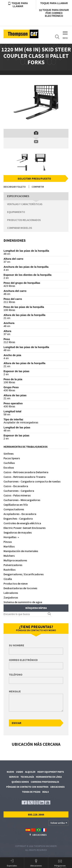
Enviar (17, 723)
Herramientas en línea (49, 777)
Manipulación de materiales (21, 551)
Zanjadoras (11, 597)
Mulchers (9, 556)
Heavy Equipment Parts (51, 772)
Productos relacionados (24, 220)
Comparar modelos (20, 228)
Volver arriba (58, 823)
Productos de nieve (16, 583)
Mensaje (15, 691)
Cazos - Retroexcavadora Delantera (26, 472)
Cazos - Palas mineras (17, 495)
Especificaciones (18, 196)
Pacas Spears (12, 458)
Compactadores (14, 509)
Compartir (38, 187)
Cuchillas (9, 463)
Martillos (9, 546)
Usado (20, 772)
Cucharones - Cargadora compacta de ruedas (32, 481)
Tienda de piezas (31, 792)
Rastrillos (10, 570)
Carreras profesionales (45, 782)
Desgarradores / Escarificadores (24, 574)
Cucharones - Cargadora (19, 491)
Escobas (9, 467)
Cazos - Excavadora (16, 486)
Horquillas (10, 537)
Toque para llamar (18, 5)
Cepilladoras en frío (16, 505)
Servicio (14, 777)
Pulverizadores (13, 565)
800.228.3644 (36, 814)
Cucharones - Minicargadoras (22, 500)
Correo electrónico (23, 660)
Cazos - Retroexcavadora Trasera (25, 477)
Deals (46, 792)
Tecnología (27, 777)
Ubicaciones (57, 787)
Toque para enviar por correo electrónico (54, 13)
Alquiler (30, 772)
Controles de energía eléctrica (22, 523)
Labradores (11, 593)
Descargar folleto (15, 187)
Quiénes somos (20, 782)
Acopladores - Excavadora (20, 514)
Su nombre (17, 645)
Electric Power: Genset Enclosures (25, 528)
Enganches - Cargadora (18, 519)
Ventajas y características (25, 204)
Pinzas (8, 542)
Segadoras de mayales (18, 532)
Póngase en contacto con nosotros (27, 787)
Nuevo (10, 772)
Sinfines (9, 454)
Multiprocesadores (15, 560)
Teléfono (16, 675)
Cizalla (8, 579)
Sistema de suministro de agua (23, 602)
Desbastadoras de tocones (20, 588)
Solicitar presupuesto (34, 178)
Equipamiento (16, 212)
